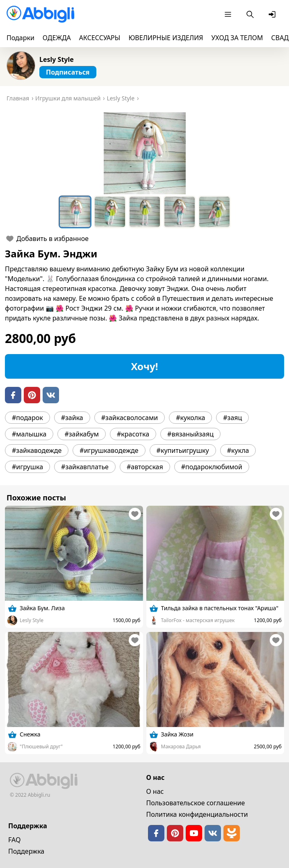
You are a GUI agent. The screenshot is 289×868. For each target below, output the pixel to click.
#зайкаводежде (37, 450)
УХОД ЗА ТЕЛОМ (237, 38)
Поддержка (26, 851)
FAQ (14, 840)
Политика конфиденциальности (197, 814)
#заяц (232, 418)
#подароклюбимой (212, 467)
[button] (144, 153)
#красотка (133, 434)
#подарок (27, 418)
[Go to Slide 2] (110, 212)
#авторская (145, 467)
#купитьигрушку (183, 450)
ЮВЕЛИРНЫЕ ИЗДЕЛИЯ (166, 38)
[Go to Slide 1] (75, 212)
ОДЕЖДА (57, 38)
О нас (155, 791)
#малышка (29, 434)
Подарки (20, 38)
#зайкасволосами (130, 418)
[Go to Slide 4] (180, 212)
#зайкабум (82, 434)
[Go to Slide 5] (214, 212)
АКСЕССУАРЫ (100, 38)
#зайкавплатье (85, 467)
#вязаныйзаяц (190, 434)
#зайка (72, 418)
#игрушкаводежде (109, 450)
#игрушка (27, 467)
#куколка (190, 418)
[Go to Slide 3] (145, 212)
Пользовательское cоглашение (196, 803)
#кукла (238, 450)
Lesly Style (57, 59)
